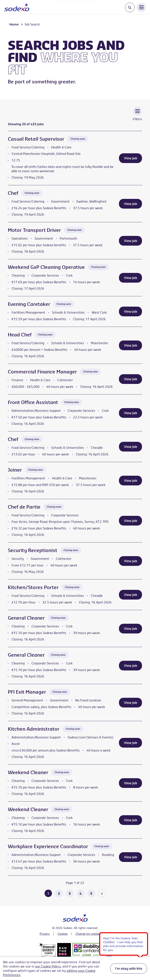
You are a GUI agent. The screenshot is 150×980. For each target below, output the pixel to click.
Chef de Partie (24, 507)
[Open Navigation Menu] (141, 7)
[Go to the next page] (102, 893)
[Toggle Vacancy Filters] (137, 116)
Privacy (45, 934)
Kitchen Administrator (34, 729)
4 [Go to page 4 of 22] (80, 894)
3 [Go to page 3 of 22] (70, 894)
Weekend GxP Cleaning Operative (46, 267)
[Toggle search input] (130, 7)
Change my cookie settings (93, 934)
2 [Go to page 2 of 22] (59, 894)
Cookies (63, 934)
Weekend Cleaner (28, 772)
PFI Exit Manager (27, 692)
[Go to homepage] (17, 7)
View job (131, 158)
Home (14, 24)
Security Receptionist (33, 550)
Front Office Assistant (33, 402)
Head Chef (20, 335)
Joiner (15, 470)
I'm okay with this (129, 969)
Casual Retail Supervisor (36, 139)
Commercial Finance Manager (42, 372)
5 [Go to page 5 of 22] (91, 894)
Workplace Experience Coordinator (48, 846)
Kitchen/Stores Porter (33, 587)
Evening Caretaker (29, 304)
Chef (13, 193)
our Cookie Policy (48, 966)
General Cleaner (26, 618)
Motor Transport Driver (34, 230)
